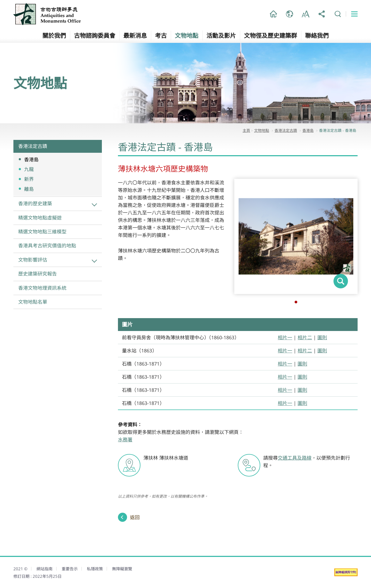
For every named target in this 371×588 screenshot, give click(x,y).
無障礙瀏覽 (122, 569)
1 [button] (296, 302)
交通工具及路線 (295, 458)
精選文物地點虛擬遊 (40, 218)
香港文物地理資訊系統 (42, 288)
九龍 (29, 169)
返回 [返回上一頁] (135, 517)
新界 (29, 179)
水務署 (125, 440)
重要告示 (70, 569)
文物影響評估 (33, 260)
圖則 (322, 337)
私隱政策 (95, 569)
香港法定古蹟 (33, 146)
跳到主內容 (0, 0)
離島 (29, 189)
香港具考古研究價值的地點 (47, 245)
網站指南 (44, 569)
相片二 (305, 337)
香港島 (31, 159)
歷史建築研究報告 (38, 274)
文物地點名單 (33, 302)
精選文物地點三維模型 (42, 232)
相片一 (285, 337)
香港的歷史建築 (35, 203)
